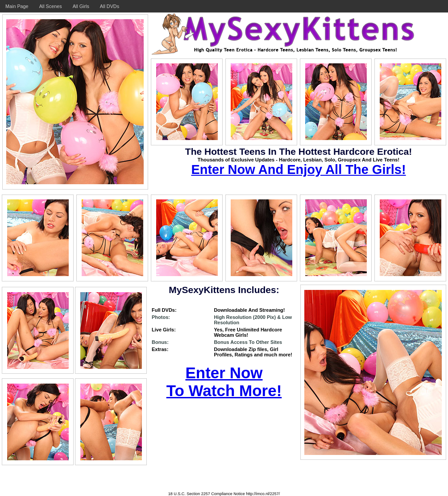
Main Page (17, 6)
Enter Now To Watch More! (224, 382)
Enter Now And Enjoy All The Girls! (298, 169)
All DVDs (110, 6)
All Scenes (51, 6)
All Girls (81, 6)
